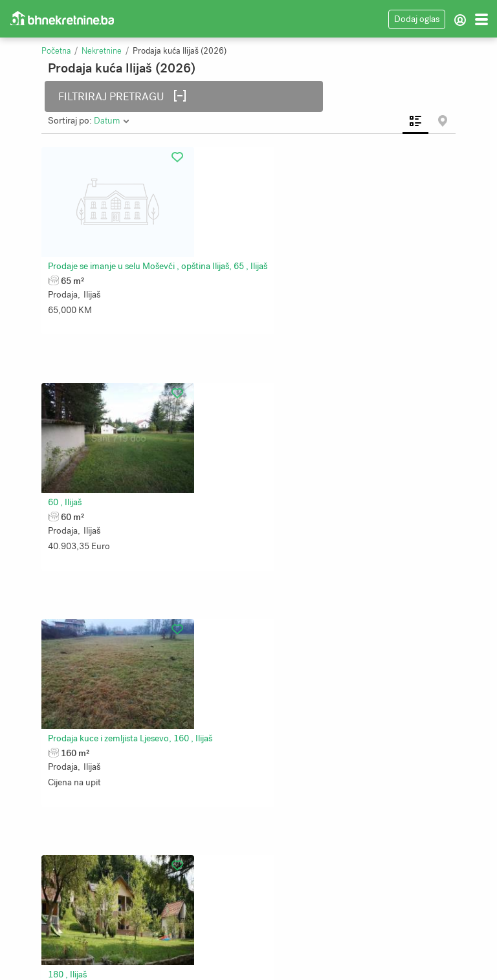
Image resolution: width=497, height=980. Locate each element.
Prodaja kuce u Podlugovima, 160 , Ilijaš (130, 626)
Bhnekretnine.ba (292, 960)
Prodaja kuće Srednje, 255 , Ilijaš (116, 809)
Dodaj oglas (417, 19)
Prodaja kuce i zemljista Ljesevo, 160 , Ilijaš (135, 443)
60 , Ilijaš (277, 260)
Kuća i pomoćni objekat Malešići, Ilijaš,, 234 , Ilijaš (356, 626)
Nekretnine (102, 51)
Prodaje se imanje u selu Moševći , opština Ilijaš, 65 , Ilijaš (163, 260)
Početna (56, 51)
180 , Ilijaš (280, 443)
